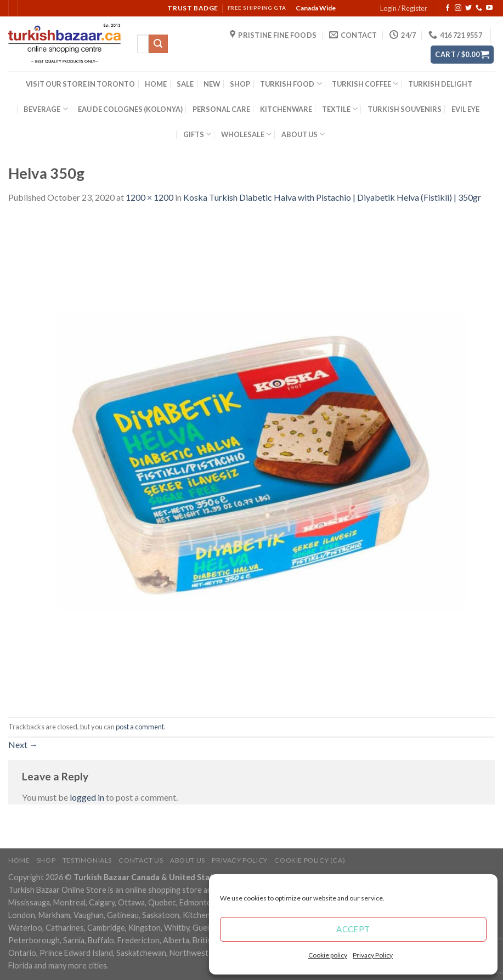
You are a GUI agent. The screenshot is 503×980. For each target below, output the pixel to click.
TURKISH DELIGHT (440, 84)
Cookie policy (328, 955)
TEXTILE (340, 109)
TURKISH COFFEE (365, 84)
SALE (185, 84)
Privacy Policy (373, 955)
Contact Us (141, 860)
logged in (87, 797)
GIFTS (197, 134)
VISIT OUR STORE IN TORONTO (80, 84)
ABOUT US (303, 134)
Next (23, 744)
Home (19, 860)
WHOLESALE (246, 134)
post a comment (140, 727)
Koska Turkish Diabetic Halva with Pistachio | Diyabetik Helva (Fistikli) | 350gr (332, 197)
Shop (46, 860)
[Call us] (479, 8)
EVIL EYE (465, 109)
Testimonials (87, 860)
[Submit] (158, 44)
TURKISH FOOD (291, 84)
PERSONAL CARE (221, 109)
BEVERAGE (46, 109)
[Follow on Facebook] (448, 8)
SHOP (240, 84)
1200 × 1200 (149, 197)
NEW (212, 84)
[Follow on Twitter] (468, 8)
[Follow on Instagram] (458, 8)
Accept (353, 929)
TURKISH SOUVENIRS (405, 109)
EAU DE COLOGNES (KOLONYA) (130, 109)
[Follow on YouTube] (489, 8)
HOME (156, 84)
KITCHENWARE (286, 109)
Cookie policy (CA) (310, 860)
